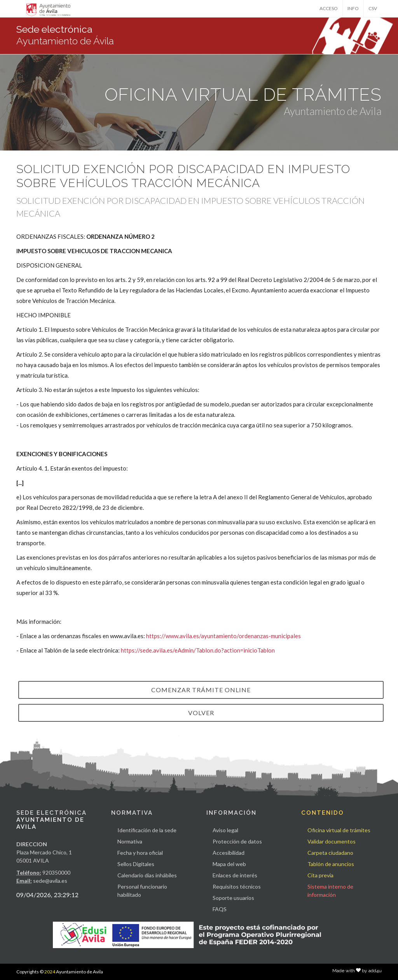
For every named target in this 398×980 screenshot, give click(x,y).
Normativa (130, 841)
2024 (50, 972)
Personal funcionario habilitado (142, 891)
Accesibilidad (229, 853)
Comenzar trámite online (201, 690)
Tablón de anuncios (331, 864)
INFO (353, 8)
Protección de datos (237, 841)
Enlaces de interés (235, 875)
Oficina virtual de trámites (339, 830)
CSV (373, 8)
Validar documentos (332, 841)
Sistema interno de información (330, 891)
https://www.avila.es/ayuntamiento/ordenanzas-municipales (223, 636)
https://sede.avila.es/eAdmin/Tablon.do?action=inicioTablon (198, 650)
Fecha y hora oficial (140, 853)
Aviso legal (225, 830)
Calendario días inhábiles (147, 875)
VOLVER (201, 713)
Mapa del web (229, 864)
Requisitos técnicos (237, 886)
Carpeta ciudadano (330, 853)
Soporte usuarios (233, 898)
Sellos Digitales (136, 864)
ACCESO (329, 8)
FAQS (220, 909)
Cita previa (320, 875)
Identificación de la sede (147, 830)
